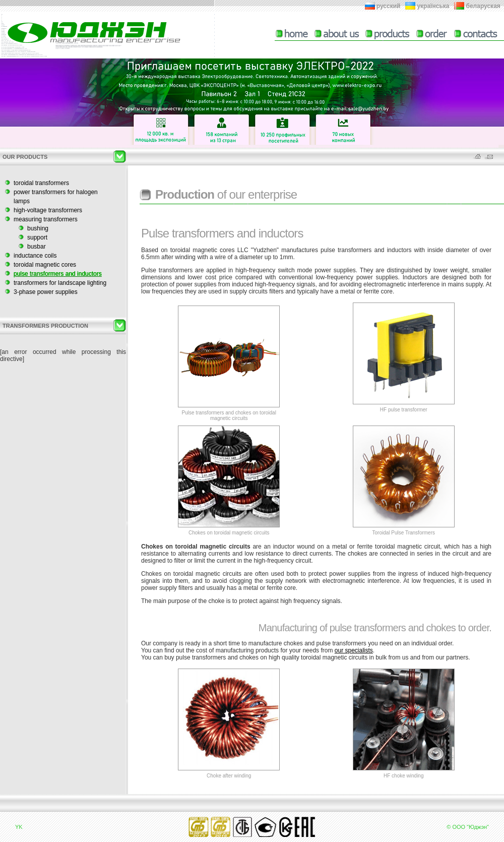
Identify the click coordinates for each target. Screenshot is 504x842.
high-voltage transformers (48, 210)
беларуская (483, 6)
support (37, 237)
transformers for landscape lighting (60, 283)
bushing (38, 228)
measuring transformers (46, 219)
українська (433, 6)
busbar (37, 247)
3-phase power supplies (46, 292)
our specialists (354, 650)
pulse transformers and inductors (58, 274)
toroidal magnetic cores (45, 265)
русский (389, 6)
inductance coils (35, 256)
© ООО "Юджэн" (468, 827)
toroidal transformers (41, 183)
